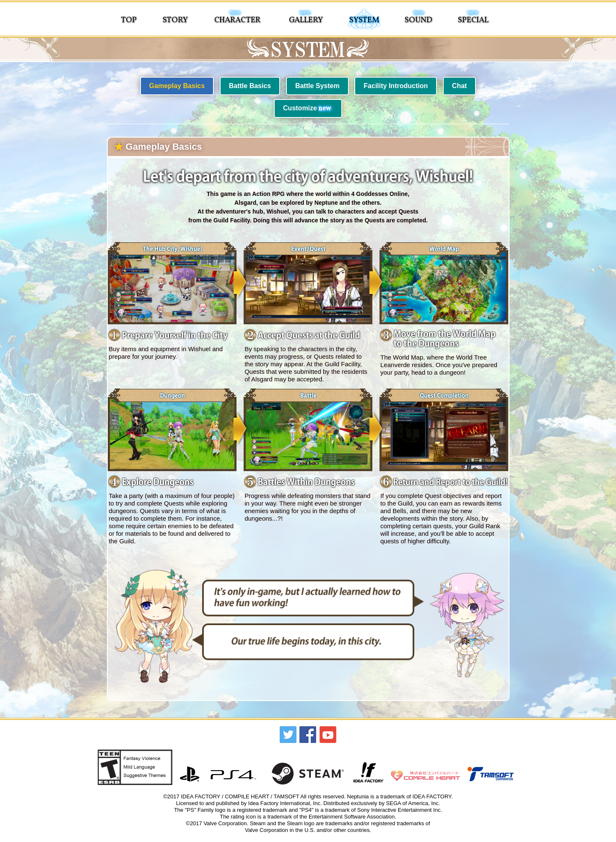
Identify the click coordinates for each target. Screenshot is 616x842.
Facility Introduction (396, 86)
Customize (307, 109)
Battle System (317, 86)
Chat (460, 86)
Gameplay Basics (177, 86)
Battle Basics (250, 86)
